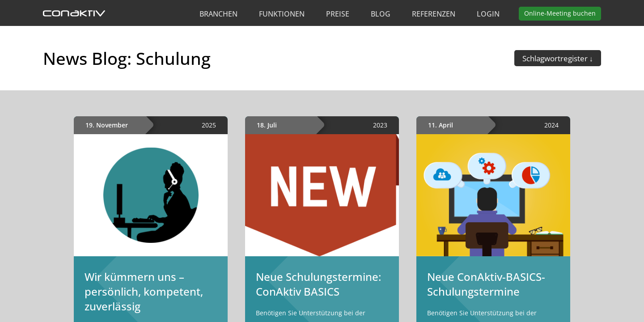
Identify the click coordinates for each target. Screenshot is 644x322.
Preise (338, 14)
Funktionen (282, 14)
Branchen (218, 14)
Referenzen (434, 14)
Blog (381, 14)
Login (488, 14)
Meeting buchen (560, 13)
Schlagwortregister (556, 58)
